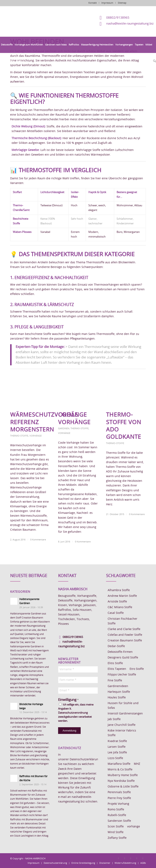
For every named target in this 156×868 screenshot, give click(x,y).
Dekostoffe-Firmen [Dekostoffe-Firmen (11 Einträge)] (120, 652)
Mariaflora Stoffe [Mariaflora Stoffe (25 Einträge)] (119, 764)
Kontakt (93, 3)
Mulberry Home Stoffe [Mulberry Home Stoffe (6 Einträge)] (123, 775)
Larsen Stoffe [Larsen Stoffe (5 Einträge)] (117, 747)
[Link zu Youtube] (143, 858)
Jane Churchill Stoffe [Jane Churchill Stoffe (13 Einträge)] (122, 725)
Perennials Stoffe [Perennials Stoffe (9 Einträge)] (119, 792)
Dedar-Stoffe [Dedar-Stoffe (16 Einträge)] (116, 646)
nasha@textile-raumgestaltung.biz (130, 24)
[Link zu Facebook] (118, 858)
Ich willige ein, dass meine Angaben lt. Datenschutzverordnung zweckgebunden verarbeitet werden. (76, 713)
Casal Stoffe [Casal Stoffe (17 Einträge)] (116, 613)
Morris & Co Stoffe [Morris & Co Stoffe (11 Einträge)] (120, 770)
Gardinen (64, 429)
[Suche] (154, 61)
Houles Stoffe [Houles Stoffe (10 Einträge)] (117, 698)
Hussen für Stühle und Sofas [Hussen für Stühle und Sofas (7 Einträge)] (123, 706)
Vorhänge (36, 436)
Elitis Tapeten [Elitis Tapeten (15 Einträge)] (117, 669)
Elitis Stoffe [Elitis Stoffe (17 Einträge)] (115, 663)
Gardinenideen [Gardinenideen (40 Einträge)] (118, 686)
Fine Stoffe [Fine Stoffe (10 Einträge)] (115, 681)
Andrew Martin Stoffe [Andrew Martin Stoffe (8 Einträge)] (122, 596)
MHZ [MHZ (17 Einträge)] (137, 764)
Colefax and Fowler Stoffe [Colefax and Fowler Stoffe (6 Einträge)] (125, 635)
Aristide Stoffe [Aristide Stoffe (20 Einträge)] (117, 602)
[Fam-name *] (78, 680)
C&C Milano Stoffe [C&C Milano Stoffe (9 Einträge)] (120, 607)
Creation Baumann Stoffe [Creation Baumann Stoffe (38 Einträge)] (125, 641)
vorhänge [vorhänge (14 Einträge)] (134, 827)
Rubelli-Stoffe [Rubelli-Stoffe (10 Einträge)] (117, 815)
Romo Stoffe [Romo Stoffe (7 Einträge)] (116, 810)
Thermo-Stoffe (19, 436)
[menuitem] (7, 45)
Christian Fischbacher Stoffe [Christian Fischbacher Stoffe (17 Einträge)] (122, 621)
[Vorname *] (78, 669)
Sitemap (122, 3)
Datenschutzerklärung (85, 759)
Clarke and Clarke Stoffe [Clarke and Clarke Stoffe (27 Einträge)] (124, 629)
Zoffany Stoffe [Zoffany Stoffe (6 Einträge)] (117, 838)
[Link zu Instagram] (125, 858)
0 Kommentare (38, 540)
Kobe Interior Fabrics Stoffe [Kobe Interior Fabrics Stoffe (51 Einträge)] (122, 733)
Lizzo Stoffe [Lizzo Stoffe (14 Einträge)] (115, 758)
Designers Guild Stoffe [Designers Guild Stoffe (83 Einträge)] (123, 658)
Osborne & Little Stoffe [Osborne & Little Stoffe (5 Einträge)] (123, 787)
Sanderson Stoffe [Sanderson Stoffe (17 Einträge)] (119, 821)
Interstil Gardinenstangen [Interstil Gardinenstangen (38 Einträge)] (125, 714)
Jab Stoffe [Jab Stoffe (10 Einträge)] (114, 719)
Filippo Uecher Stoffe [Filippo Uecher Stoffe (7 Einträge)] (122, 675)
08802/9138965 (118, 18)
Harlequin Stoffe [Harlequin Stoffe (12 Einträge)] (119, 692)
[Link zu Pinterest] (131, 858)
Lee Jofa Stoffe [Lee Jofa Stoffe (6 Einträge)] (117, 753)
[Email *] (78, 691)
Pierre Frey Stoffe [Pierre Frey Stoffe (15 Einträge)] (119, 798)
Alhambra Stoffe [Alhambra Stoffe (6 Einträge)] (119, 590)
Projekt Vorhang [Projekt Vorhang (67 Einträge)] (118, 804)
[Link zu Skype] (137, 858)
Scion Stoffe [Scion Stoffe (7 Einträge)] (116, 827)
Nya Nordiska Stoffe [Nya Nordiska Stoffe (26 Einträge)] (121, 781)
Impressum (107, 3)
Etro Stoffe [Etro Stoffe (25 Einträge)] (137, 669)
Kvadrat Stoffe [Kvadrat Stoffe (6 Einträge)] (117, 741)
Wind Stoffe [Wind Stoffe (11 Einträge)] (116, 832)
